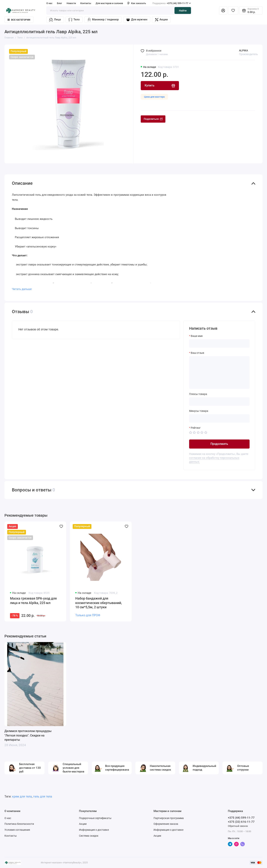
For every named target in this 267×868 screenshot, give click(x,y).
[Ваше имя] (219, 343)
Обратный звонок (238, 826)
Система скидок (89, 836)
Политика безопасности (19, 824)
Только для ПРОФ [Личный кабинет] (88, 615)
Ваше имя (197, 336)
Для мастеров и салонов (109, 3)
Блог (59, 3)
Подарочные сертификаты (95, 818)
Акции (161, 20)
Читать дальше (22, 289)
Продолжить (219, 444)
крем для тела (22, 796)
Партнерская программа (169, 818)
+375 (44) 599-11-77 (172, 3)
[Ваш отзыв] (219, 373)
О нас (49, 3)
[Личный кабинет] (223, 10)
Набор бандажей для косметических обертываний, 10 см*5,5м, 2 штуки (99, 603)
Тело (74, 20)
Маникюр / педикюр (103, 20)
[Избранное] (233, 10)
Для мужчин (137, 20)
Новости (71, 3)
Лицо (55, 20)
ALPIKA (243, 50)
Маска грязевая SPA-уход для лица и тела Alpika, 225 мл (33, 601)
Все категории (19, 20)
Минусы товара (199, 411)
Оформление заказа (166, 824)
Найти (183, 11)
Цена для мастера (154, 97)
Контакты (86, 3)
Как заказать (137, 3)
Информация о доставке (94, 830)
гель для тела (43, 796)
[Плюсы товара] (219, 402)
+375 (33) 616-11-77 (241, 822)
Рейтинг (196, 428)
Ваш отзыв (197, 353)
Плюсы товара (198, 394)
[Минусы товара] (219, 418)
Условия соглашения (17, 830)
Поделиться (153, 119)
